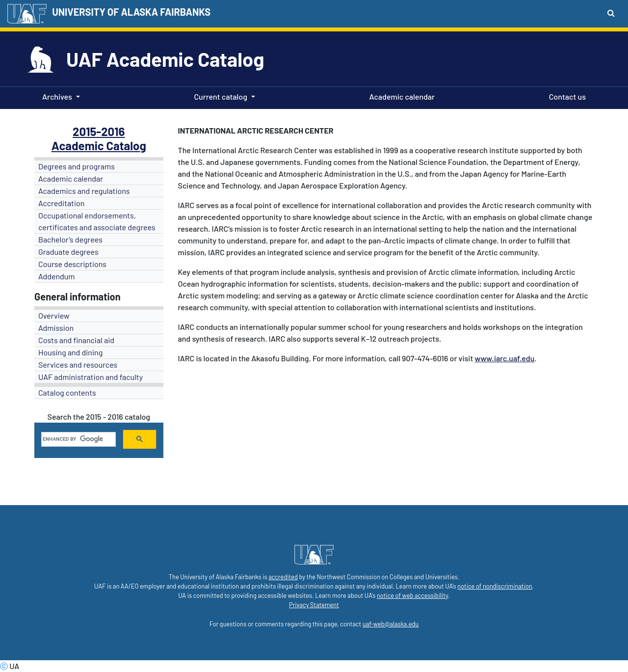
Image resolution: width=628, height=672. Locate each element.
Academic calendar (400, 96)
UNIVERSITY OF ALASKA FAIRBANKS (131, 12)
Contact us (565, 96)
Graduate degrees (68, 252)
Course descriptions (72, 264)
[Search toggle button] (611, 13)
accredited (283, 577)
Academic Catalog (99, 146)
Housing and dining (70, 352)
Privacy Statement (314, 605)
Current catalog (221, 96)
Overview (54, 315)
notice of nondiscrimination (495, 586)
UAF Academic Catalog (165, 59)
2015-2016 (99, 131)
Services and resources (78, 364)
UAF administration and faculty (91, 377)
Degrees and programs (77, 166)
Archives (57, 96)
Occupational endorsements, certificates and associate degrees (97, 221)
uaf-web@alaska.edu (391, 624)
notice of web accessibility (412, 595)
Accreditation (61, 203)
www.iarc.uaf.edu (505, 358)
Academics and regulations (84, 191)
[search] (78, 439)
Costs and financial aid (76, 340)
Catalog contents (67, 392)
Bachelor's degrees (70, 239)
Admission (56, 328)
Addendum (57, 276)
